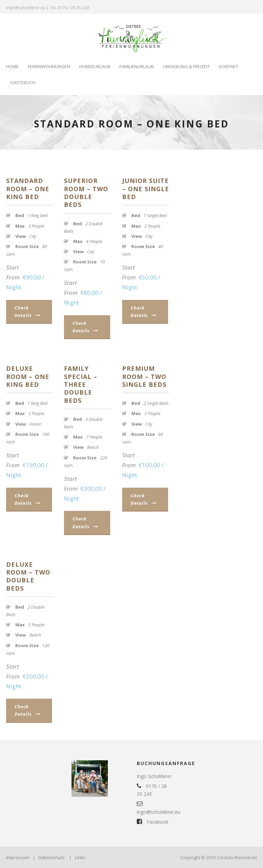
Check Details (28, 311)
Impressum (18, 857)
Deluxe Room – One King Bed (28, 376)
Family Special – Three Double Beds (81, 384)
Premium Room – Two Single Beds (144, 376)
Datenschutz (52, 857)
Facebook (153, 822)
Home (12, 66)
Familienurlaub (137, 66)
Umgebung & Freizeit (186, 66)
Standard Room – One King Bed (28, 189)
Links (80, 857)
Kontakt (228, 66)
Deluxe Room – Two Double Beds (28, 576)
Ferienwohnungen (49, 66)
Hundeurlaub (95, 66)
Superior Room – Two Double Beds (86, 193)
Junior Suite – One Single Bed (146, 189)
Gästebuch (23, 82)
